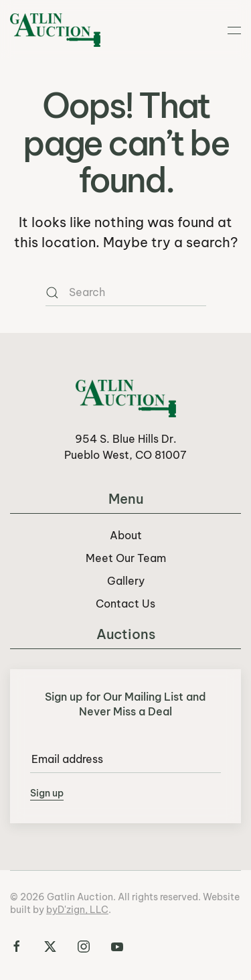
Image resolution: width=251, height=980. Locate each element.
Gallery (126, 581)
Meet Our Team (126, 558)
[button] (234, 30)
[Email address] (125, 760)
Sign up (47, 793)
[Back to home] (55, 30)
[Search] (126, 293)
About (126, 535)
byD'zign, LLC (77, 910)
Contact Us (125, 604)
